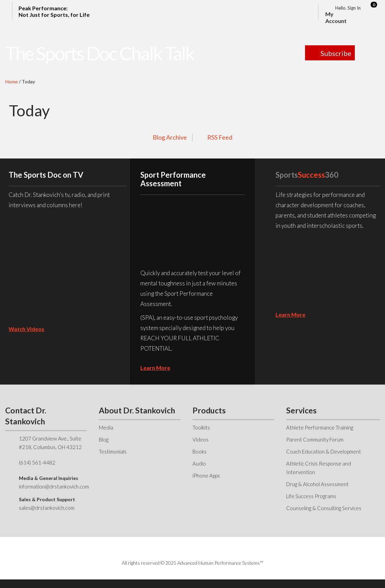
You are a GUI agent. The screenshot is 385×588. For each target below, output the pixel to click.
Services (301, 410)
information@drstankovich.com (54, 486)
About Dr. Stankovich (137, 410)
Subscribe (336, 53)
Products (209, 410)
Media (106, 427)
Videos (201, 439)
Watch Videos (26, 329)
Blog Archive (170, 137)
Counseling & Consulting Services (324, 508)
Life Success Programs (311, 496)
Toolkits (201, 427)
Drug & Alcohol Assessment (317, 484)
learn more (155, 368)
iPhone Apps (206, 475)
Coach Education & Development (324, 451)
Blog (104, 439)
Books (200, 451)
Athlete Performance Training (320, 427)
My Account (336, 17)
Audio (199, 463)
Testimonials (113, 451)
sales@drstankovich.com (47, 508)
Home (11, 81)
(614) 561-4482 (37, 462)
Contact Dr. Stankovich (26, 416)
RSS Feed (220, 137)
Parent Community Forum (315, 439)
